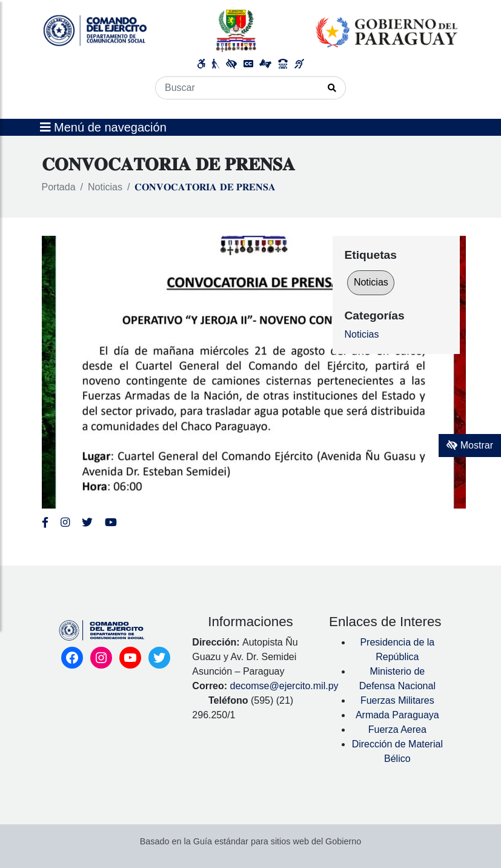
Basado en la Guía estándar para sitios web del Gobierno (251, 841)
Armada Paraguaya (397, 715)
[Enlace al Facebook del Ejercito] (45, 522)
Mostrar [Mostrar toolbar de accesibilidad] (470, 445)
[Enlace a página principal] (251, 30)
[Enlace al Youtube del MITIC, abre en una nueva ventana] (111, 522)
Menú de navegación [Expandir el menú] (103, 127)
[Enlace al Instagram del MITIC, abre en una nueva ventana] (65, 522)
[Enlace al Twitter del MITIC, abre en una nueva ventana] (87, 522)
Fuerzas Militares (397, 700)
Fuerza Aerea (397, 729)
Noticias (105, 187)
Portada (59, 187)
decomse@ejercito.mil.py (284, 686)
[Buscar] (237, 88)
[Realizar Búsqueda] (332, 88)
